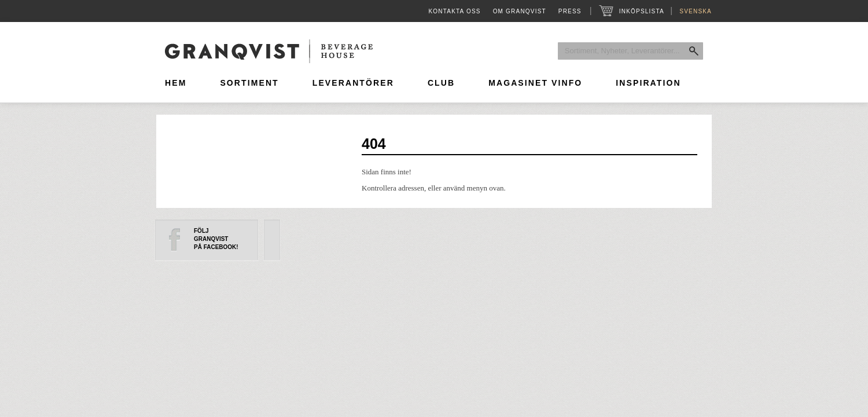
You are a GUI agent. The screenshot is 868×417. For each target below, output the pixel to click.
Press (570, 11)
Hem (176, 83)
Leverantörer (353, 83)
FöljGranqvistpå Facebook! (216, 239)
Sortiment (249, 83)
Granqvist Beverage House (269, 51)
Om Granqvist (520, 11)
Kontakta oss (454, 11)
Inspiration (648, 83)
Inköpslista (641, 11)
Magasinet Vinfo (535, 83)
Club (441, 83)
